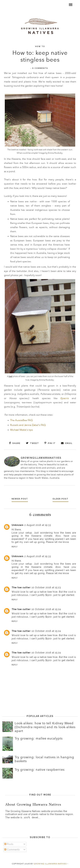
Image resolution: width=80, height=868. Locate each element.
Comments (12, 850)
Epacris (65, 398)
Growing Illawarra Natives (50, 864)
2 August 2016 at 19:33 (38, 525)
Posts (9, 844)
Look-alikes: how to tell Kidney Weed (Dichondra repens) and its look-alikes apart (45, 727)
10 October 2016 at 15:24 (46, 609)
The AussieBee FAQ (21, 420)
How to (40, 46)
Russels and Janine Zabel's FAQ (28, 425)
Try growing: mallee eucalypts (39, 739)
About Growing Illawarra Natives (33, 805)
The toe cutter (21, 587)
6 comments (40, 68)
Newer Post (20, 499)
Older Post (60, 499)
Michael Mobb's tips (22, 430)
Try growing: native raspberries (40, 770)
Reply (15, 547)
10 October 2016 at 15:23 (46, 587)
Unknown (18, 525)
